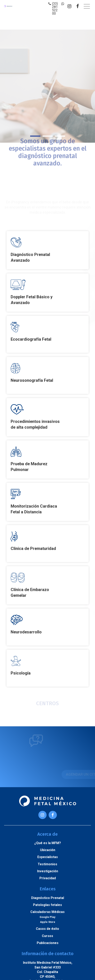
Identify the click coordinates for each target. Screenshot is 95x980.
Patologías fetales (47, 905)
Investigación (48, 871)
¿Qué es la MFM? (48, 843)
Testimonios (47, 864)
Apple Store (48, 922)
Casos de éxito (47, 929)
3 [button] (60, 136)
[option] (47, 86)
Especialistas (48, 857)
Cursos (47, 936)
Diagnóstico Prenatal (48, 898)
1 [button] (35, 136)
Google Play (47, 917)
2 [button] (48, 136)
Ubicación (48, 850)
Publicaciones (48, 943)
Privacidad (48, 878)
